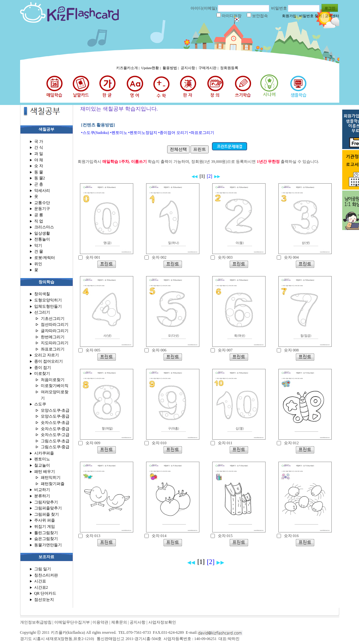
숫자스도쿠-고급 (55, 435)
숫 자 (39, 166)
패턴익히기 (51, 477)
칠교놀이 (42, 465)
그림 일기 (43, 569)
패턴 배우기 (45, 472)
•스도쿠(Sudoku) (95, 133)
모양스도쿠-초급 (55, 410)
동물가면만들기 (48, 545)
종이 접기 (43, 368)
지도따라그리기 (55, 343)
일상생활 (42, 233)
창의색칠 (42, 294)
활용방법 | (171, 68)
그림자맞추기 (46, 502)
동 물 (39, 172)
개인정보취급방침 (36, 622)
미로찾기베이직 (55, 386)
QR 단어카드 (45, 593)
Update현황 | (152, 68)
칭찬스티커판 (46, 575)
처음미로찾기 (53, 380)
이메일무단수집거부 (72, 622)
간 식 (39, 147)
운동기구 (42, 209)
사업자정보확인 (162, 622)
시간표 (40, 581)
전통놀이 (42, 239)
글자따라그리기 (55, 331)
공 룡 (39, 215)
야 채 (39, 160)
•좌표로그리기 (202, 133)
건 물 (39, 251)
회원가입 (289, 16)
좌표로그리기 (53, 349)
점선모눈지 (44, 600)
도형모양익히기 (48, 300)
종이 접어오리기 (49, 361)
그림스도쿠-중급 (55, 447)
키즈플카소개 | (128, 68)
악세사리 (42, 191)
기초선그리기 (53, 319)
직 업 (39, 221)
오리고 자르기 (47, 355)
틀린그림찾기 (46, 533)
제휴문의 (119, 622)
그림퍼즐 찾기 (47, 514)
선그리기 (42, 312)
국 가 (39, 142)
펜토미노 (42, 459)
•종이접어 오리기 (173, 133)
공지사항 (138, 622)
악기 (38, 245)
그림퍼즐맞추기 (48, 508)
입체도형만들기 (48, 306)
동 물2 (40, 178)
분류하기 (42, 496)
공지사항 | (189, 68)
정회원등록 (229, 68)
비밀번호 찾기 (310, 16)
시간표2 (41, 587)
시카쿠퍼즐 (44, 453)
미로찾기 (42, 374)
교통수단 (42, 203)
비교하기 (42, 490)
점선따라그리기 (55, 324)
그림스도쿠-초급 (55, 441)
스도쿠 (40, 404)
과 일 (39, 154)
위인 (38, 264)
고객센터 (332, 16)
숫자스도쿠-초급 (55, 423)
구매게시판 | (209, 68)
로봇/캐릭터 (45, 258)
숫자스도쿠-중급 (55, 429)
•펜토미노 (118, 133)
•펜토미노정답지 (143, 133)
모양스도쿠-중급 (55, 416)
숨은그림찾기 (46, 539)
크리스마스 (44, 227)
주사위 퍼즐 (45, 520)
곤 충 (39, 184)
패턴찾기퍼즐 (53, 484)
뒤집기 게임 (45, 527)
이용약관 (100, 622)
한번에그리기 (53, 337)
